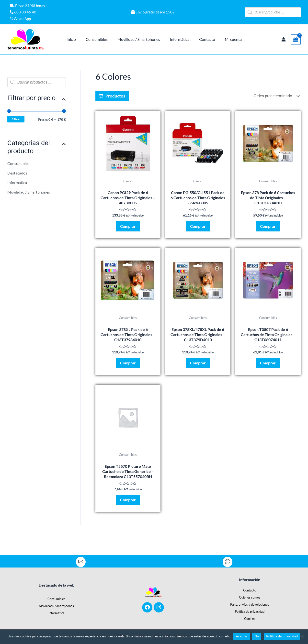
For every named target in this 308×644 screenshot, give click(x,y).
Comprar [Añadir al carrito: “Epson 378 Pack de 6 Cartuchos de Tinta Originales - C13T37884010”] (268, 228)
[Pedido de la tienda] (276, 96)
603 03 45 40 (23, 12)
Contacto (250, 589)
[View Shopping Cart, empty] (296, 39)
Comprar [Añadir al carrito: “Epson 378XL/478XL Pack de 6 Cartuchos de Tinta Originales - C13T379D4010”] (198, 369)
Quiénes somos (250, 596)
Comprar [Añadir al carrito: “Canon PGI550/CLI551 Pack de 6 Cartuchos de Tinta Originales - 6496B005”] (198, 228)
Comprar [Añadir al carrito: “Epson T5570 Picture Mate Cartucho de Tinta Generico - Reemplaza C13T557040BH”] (128, 509)
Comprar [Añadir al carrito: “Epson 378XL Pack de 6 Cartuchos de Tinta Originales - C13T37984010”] (128, 369)
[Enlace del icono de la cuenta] (284, 39)
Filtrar (16, 120)
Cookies (250, 617)
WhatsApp (20, 19)
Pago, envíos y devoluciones (250, 603)
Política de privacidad (250, 610)
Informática (17, 184)
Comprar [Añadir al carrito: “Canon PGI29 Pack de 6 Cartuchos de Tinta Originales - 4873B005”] (128, 228)
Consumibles (18, 165)
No (257, 636)
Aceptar (242, 636)
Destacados (17, 174)
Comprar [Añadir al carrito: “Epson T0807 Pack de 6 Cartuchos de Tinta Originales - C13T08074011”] (268, 369)
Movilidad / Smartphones (29, 194)
